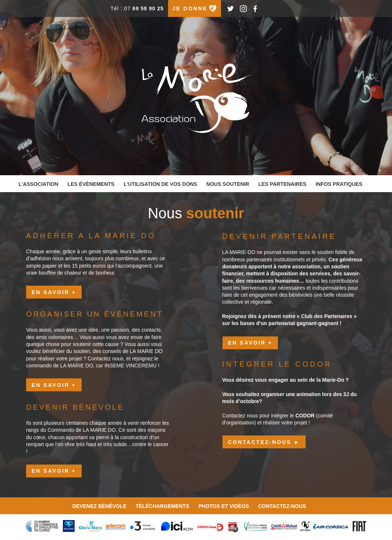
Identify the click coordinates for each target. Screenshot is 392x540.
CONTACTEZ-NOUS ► (264, 442)
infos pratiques (339, 184)
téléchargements (162, 506)
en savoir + (54, 292)
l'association (39, 184)
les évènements (91, 184)
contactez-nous (282, 506)
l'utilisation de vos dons (160, 184)
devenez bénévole (99, 506)
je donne (190, 8)
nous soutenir (228, 184)
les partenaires (282, 184)
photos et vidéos (223, 506)
